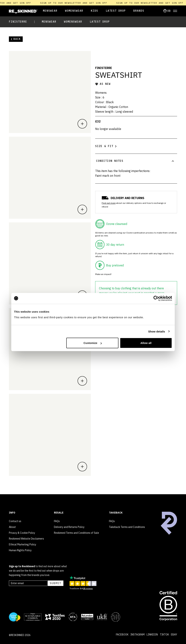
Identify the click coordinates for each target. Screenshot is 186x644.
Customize (93, 343)
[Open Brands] (139, 11)
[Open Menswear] (47, 11)
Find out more (109, 203)
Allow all (146, 343)
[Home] (23, 11)
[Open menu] (175, 11)
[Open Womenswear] (74, 11)
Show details (157, 331)
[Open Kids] (94, 11)
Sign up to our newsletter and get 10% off (78, 3)
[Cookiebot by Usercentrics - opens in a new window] (156, 298)
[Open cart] (167, 11)
